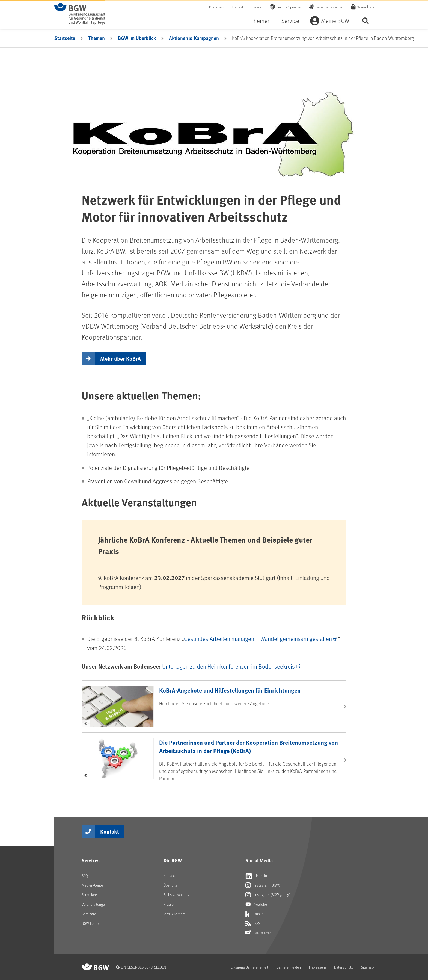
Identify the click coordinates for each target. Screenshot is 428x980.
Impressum (317, 967)
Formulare (89, 895)
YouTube (256, 904)
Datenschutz (344, 967)
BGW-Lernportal (93, 923)
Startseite (65, 38)
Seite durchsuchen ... (365, 21)
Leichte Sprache (289, 7)
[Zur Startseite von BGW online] (80, 14)
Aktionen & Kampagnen (194, 38)
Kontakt (237, 7)
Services (91, 860)
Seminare (89, 914)
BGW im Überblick (137, 38)
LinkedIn (256, 876)
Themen (261, 21)
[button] (114, 358)
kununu (255, 914)
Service (290, 21)
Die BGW (173, 860)
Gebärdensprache (329, 7)
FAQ (85, 875)
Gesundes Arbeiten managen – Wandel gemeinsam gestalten (258, 639)
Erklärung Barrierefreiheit (249, 967)
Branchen (216, 7)
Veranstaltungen (94, 904)
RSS (253, 923)
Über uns (170, 885)
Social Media (259, 860)
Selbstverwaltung (176, 895)
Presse (256, 7)
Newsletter (258, 933)
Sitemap (367, 967)
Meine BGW (335, 21)
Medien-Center (93, 885)
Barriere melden (289, 967)
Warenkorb (365, 7)
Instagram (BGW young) (268, 895)
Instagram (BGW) (263, 885)
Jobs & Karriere (175, 914)
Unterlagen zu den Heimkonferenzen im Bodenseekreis (228, 666)
